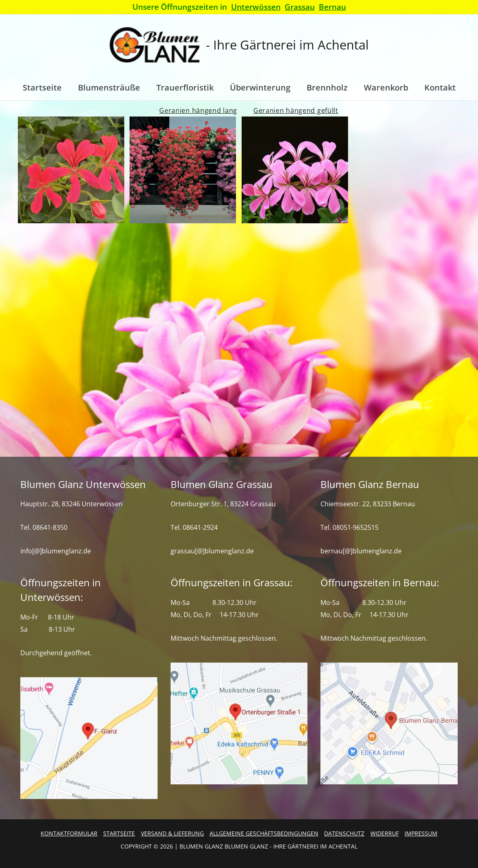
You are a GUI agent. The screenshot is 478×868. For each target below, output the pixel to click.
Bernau (332, 7)
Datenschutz (344, 833)
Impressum (421, 833)
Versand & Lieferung (172, 833)
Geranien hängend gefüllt (296, 110)
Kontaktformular (69, 833)
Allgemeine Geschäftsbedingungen (264, 833)
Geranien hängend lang (198, 110)
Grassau (300, 7)
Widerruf (385, 833)
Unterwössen (256, 7)
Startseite (119, 833)
